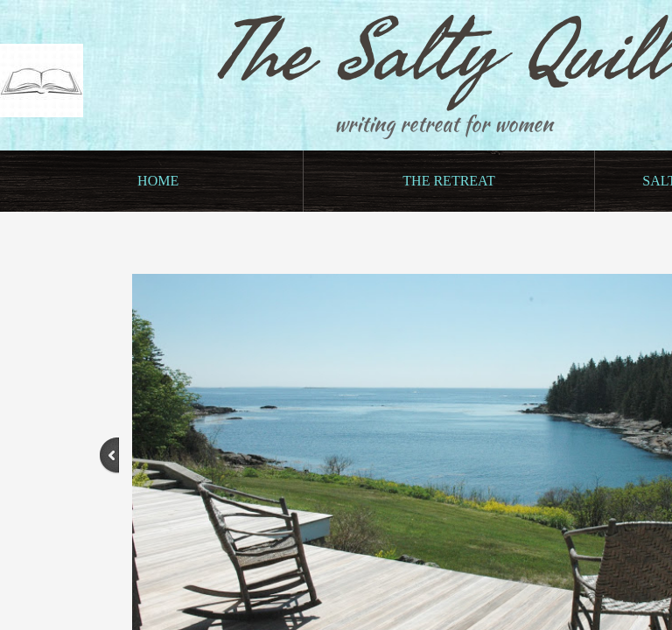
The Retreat (448, 181)
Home (158, 181)
